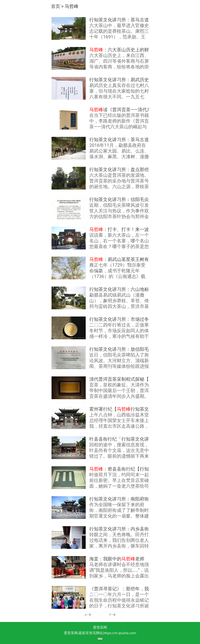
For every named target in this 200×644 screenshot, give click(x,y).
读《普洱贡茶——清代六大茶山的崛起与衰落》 (122, 110)
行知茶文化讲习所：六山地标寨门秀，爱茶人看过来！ (122, 289)
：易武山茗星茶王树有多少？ (122, 259)
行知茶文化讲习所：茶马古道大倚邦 (122, 20)
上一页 (88, 615)
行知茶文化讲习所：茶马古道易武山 (122, 140)
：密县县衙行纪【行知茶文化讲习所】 (122, 469)
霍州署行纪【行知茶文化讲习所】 (122, 409)
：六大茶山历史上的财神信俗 (122, 50)
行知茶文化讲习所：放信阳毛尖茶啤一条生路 (122, 349)
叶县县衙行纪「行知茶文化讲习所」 (122, 439)
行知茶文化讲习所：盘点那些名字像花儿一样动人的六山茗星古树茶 (122, 170)
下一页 (112, 615)
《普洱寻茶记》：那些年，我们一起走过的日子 (122, 589)
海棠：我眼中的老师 (117, 559)
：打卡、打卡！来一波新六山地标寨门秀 (122, 229)
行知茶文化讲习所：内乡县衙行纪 (122, 529)
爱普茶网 (100, 627)
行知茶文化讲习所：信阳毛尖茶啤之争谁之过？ (122, 200)
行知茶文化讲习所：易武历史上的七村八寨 (122, 80)
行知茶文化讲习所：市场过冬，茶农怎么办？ (122, 319)
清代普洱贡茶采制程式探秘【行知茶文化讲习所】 (122, 379)
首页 (56, 6)
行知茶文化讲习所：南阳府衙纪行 (122, 499)
